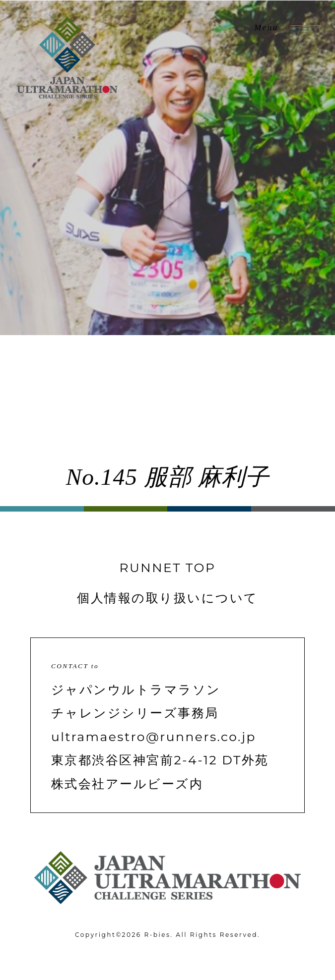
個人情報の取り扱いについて (167, 598)
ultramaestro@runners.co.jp (154, 737)
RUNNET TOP (168, 568)
